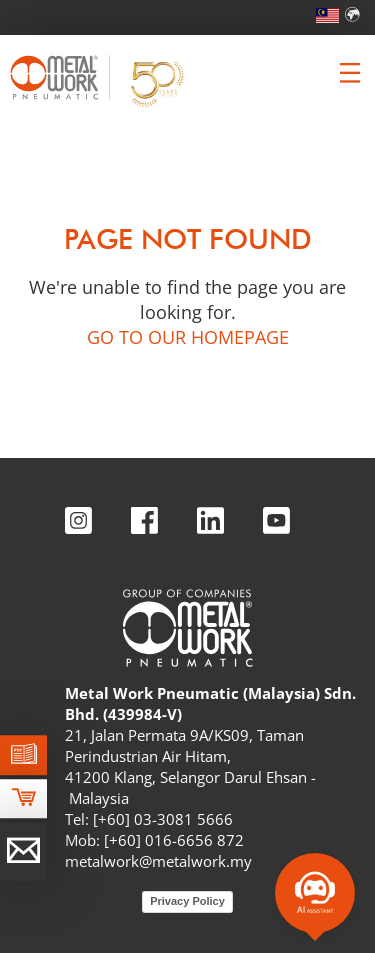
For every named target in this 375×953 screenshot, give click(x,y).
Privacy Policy (187, 901)
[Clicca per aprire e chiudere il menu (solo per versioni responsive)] (350, 73)
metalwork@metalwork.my (158, 861)
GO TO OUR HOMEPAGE (188, 337)
